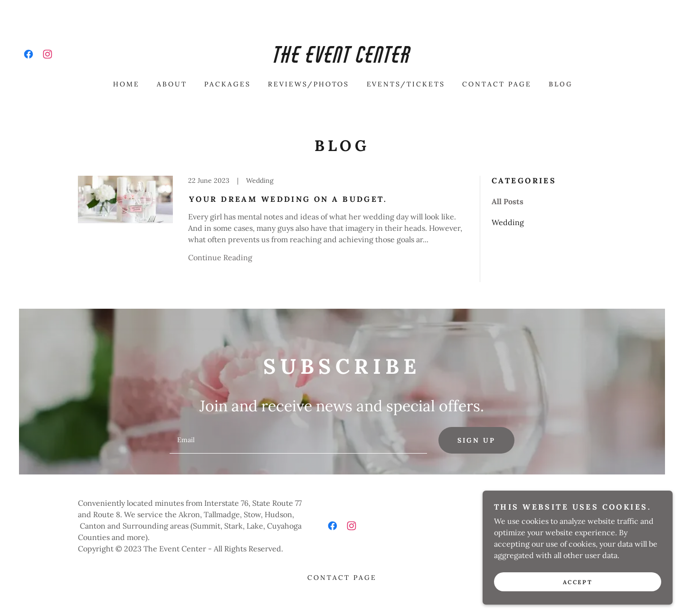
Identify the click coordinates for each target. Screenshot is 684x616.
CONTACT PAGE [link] (497, 84)
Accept (578, 582)
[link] (28, 54)
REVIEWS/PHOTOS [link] (309, 84)
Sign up (476, 440)
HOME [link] (126, 84)
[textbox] (298, 440)
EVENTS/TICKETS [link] (406, 84)
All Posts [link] (508, 201)
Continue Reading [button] (220, 257)
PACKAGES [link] (228, 84)
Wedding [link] (508, 222)
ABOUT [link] (172, 84)
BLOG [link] (561, 84)
